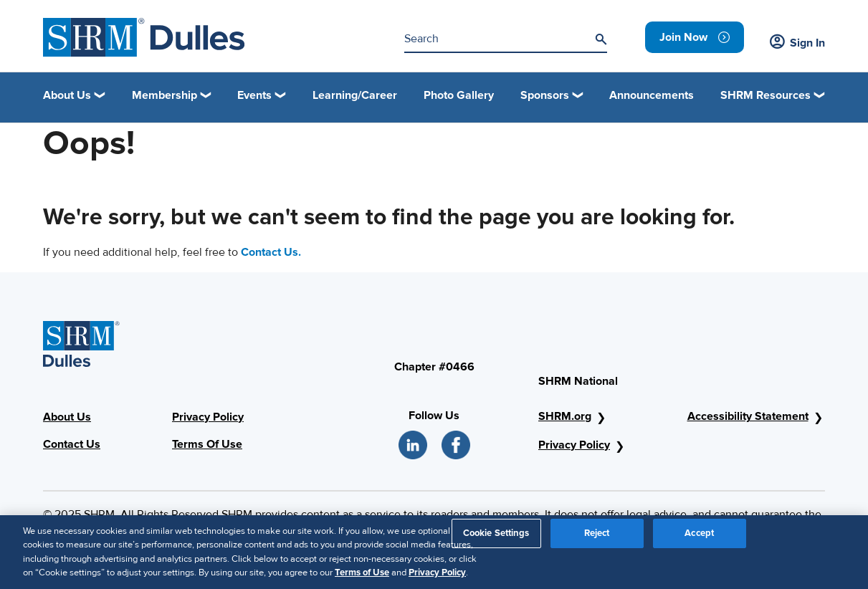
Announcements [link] (652, 95)
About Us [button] (67, 95)
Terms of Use (362, 580)
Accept (699, 540)
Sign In (797, 43)
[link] (695, 37)
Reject (597, 540)
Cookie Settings (496, 540)
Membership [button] (164, 95)
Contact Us (72, 444)
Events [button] (254, 95)
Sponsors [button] (545, 95)
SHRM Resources (766, 95)
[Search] (601, 39)
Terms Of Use (207, 444)
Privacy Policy (208, 417)
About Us (67, 417)
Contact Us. (271, 252)
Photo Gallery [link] (459, 95)
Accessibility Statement (748, 416)
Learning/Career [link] (355, 95)
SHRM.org (565, 416)
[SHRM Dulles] (144, 38)
